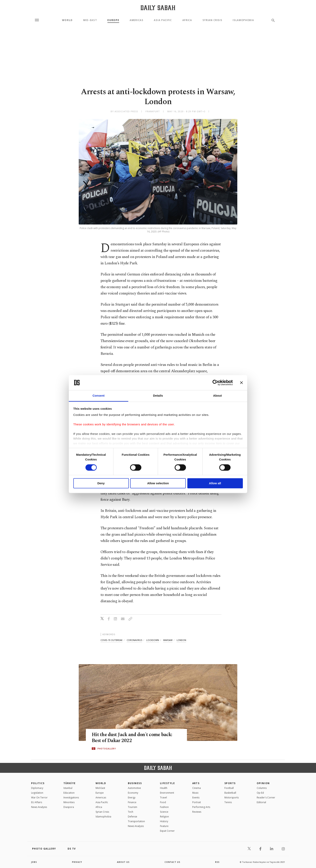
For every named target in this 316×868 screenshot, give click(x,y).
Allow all (215, 483)
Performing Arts (201, 807)
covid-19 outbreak (112, 640)
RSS (217, 862)
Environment (167, 793)
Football (229, 788)
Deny (101, 483)
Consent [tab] (99, 396)
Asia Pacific (163, 20)
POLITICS (38, 783)
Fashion (164, 807)
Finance (132, 802)
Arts (196, 783)
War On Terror (39, 798)
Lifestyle (167, 783)
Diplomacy (37, 788)
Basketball (230, 793)
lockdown (153, 640)
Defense (133, 817)
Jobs (34, 862)
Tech (131, 812)
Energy (132, 798)
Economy (133, 793)
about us (123, 862)
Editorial (261, 802)
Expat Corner (167, 831)
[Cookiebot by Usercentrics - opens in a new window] (215, 383)
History (164, 821)
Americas (136, 20)
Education (69, 793)
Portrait (197, 802)
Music (195, 793)
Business (135, 783)
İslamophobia (103, 817)
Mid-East (90, 20)
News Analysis (39, 807)
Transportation (136, 821)
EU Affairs (37, 802)
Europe (113, 20)
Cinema (197, 788)
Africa (187, 20)
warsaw (168, 640)
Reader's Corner (266, 798)
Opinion (263, 783)
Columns (262, 788)
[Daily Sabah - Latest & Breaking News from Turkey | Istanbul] (158, 8)
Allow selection (158, 483)
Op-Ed (260, 793)
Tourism (133, 807)
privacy (77, 862)
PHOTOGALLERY (107, 749)
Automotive (134, 788)
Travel (163, 798)
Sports (230, 783)
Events (196, 798)
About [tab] (217, 396)
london (181, 640)
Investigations (71, 798)
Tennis (228, 802)
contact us (172, 862)
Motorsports (232, 798)
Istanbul (68, 788)
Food (163, 802)
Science (164, 812)
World (67, 20)
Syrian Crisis (213, 20)
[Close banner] (241, 383)
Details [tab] (158, 396)
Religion (164, 817)
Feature (164, 826)
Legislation (37, 793)
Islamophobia (243, 20)
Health (164, 788)
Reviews (197, 812)
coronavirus (134, 640)
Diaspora (69, 807)
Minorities (69, 802)
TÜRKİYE (70, 783)
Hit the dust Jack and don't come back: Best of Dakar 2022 (133, 738)
